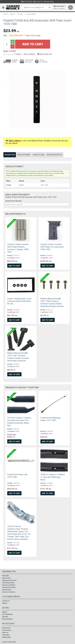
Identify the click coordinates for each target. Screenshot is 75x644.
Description (10, 155)
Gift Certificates (7, 614)
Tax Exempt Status (8, 583)
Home (5, 14)
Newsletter (6, 635)
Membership (6, 637)
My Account (6, 628)
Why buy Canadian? (9, 585)
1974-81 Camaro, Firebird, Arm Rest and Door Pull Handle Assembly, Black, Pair (19, 422)
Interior (12, 14)
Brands (5, 612)
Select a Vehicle (14, 141)
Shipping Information (9, 580)
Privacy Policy (7, 590)
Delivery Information (9, 587)
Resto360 (5, 576)
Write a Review (29, 54)
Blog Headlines (7, 619)
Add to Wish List (45, 54)
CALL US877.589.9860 (43, 61)
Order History (7, 630)
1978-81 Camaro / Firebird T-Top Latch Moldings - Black (53, 477)
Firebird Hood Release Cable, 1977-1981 (50, 419)
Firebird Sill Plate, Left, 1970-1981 (17, 476)
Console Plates (31, 14)
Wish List (5, 633)
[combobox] (37, 204)
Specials (5, 617)
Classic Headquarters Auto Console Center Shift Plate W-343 (19, 301)
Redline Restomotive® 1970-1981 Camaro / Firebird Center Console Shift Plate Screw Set (18, 357)
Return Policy (7, 578)
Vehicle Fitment (24, 155)
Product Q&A (39, 155)
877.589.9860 (27, 2)
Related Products (55, 155)
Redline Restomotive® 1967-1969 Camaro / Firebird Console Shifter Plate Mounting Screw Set (52, 302)
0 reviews (18, 54)
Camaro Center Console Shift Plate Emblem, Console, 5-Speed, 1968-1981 (18, 248)
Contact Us (38, 2)
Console (20, 14)
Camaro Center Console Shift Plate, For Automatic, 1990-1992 (52, 247)
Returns (5, 603)
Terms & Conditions (9, 592)
